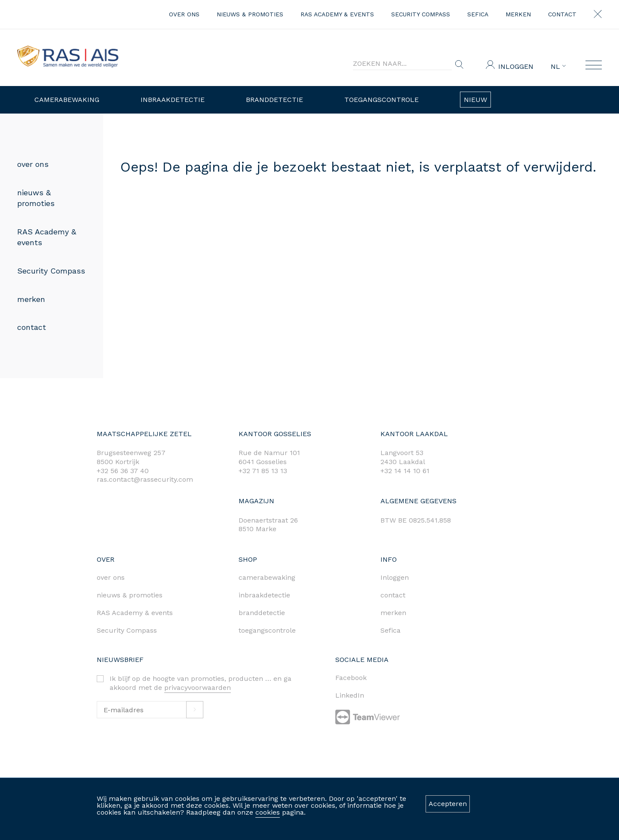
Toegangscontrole (382, 100)
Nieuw (475, 100)
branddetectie (262, 613)
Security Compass (421, 14)
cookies (268, 812)
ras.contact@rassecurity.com (145, 479)
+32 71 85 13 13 (263, 471)
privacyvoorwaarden (198, 688)
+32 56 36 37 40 (123, 471)
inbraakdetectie (264, 595)
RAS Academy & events (337, 14)
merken (518, 14)
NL (558, 67)
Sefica (478, 14)
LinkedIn (350, 695)
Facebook (351, 678)
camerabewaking (267, 577)
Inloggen (516, 66)
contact (562, 14)
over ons (184, 14)
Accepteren (448, 804)
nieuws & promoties (250, 14)
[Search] (402, 64)
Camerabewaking (67, 100)
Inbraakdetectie (173, 100)
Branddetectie (274, 100)
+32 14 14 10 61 (405, 471)
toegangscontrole (267, 630)
